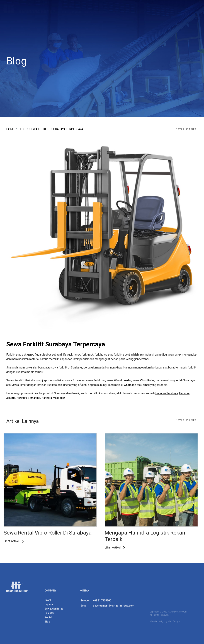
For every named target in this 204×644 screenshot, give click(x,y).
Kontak (141, 12)
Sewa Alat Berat (96, 12)
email (147, 385)
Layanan (75, 12)
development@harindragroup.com (114, 607)
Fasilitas (116, 12)
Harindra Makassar (53, 398)
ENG (186, 11)
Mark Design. (174, 623)
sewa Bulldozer (96, 380)
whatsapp (130, 385)
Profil (62, 12)
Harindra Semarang (28, 398)
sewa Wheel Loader (119, 380)
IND (196, 11)
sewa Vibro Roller (143, 380)
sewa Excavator (75, 380)
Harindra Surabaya (167, 393)
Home (10, 129)
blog (22, 129)
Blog (129, 12)
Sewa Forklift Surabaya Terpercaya (56, 129)
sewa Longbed (170, 380)
